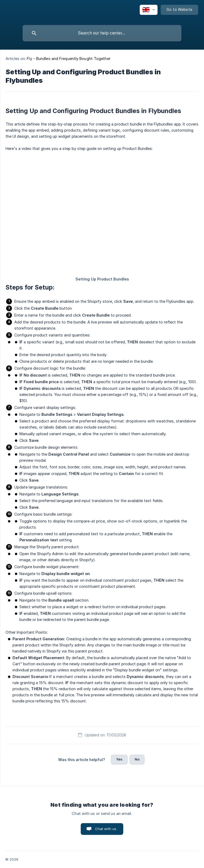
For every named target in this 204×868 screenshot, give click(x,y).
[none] (149, 10)
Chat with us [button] (106, 829)
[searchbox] (102, 33)
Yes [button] (119, 759)
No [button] (137, 759)
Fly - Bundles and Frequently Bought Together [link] (69, 59)
